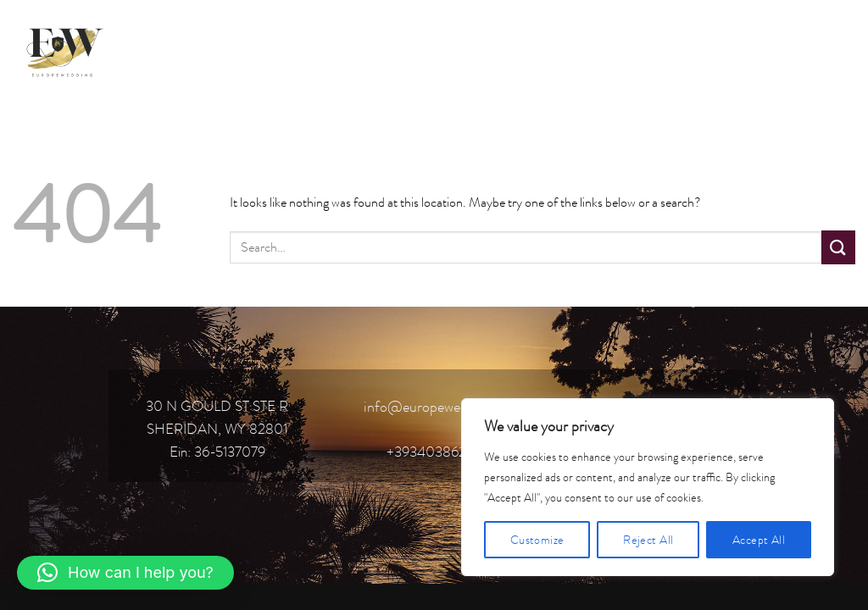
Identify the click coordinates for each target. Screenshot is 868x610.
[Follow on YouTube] (840, 50)
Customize (537, 540)
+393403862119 (434, 452)
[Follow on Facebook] (748, 50)
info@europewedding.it (434, 407)
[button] (125, 573)
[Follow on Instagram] (779, 50)
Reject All (648, 540)
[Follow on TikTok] (809, 50)
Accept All (759, 540)
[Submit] (838, 247)
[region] (648, 487)
